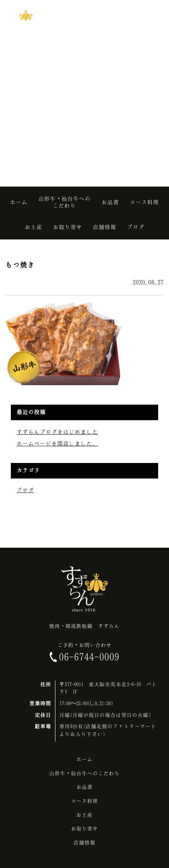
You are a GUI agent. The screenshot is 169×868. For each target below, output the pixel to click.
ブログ (25, 490)
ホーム (84, 759)
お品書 (84, 787)
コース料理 (84, 801)
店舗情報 (84, 842)
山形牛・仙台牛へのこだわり (84, 773)
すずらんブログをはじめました (57, 432)
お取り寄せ (84, 828)
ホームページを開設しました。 (57, 443)
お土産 (84, 815)
